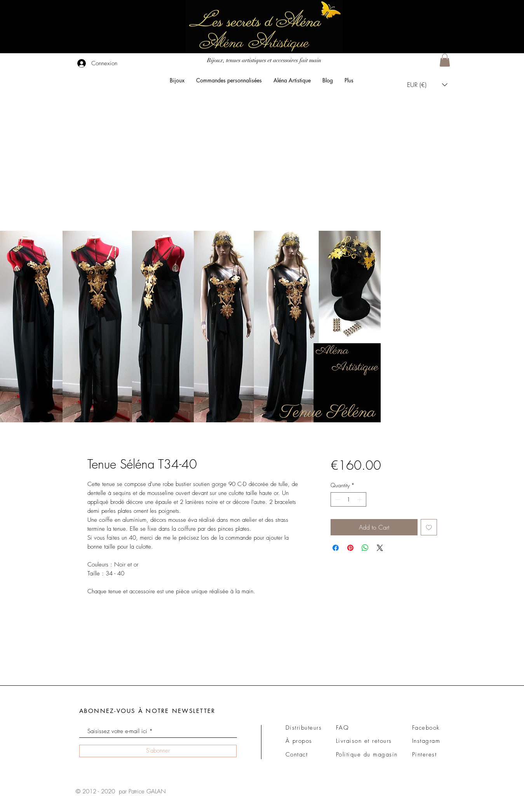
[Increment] (360, 499)
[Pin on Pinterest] (350, 548)
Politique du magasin (367, 754)
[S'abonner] (158, 751)
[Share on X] (380, 548)
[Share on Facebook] (336, 548)
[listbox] (427, 85)
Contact (297, 754)
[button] (445, 60)
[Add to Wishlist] (429, 527)
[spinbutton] (348, 499)
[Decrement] (337, 499)
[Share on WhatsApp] (365, 548)
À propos (299, 741)
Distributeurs (304, 728)
